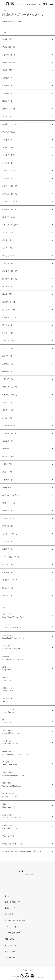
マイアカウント (11, 945)
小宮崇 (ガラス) (9, 232)
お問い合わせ (10, 958)
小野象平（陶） (8, 140)
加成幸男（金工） (9, 155)
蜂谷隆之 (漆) (8, 410)
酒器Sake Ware (7, 721)
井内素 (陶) (7, 70)
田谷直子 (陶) (8, 333)
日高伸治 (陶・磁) (10, 433)
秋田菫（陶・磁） (9, 47)
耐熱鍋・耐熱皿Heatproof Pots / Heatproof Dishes (15, 753)
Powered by (27, 975)
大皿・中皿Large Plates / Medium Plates (13, 615)
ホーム (4, 10)
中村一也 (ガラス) (10, 387)
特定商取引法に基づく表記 (15, 921)
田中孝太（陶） (8, 325)
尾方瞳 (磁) (7, 116)
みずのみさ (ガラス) (10, 495)
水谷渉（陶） (7, 487)
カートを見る (10, 951)
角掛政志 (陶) (8, 348)
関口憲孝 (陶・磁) (10, 279)
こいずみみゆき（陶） (11, 202)
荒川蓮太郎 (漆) (9, 62)
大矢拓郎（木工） (9, 93)
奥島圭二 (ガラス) (10, 124)
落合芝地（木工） (9, 132)
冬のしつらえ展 (8, 836)
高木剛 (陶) (7, 294)
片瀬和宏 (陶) (8, 147)
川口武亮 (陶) (8, 163)
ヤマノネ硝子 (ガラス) (11, 557)
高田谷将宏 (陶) (9, 302)
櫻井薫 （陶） (8, 240)
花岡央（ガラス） (9, 426)
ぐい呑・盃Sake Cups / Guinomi (10, 742)
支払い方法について (12, 914)
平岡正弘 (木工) (9, 449)
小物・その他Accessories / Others (10, 827)
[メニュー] (51, 4)
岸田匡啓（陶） (8, 178)
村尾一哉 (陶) (8, 526)
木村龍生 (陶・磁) (10, 186)
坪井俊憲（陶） (8, 356)
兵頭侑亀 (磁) (8, 441)
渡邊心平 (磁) (8, 588)
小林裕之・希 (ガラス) (11, 225)
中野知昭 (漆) (8, 379)
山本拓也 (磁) (8, 565)
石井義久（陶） (8, 78)
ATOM (12, 939)
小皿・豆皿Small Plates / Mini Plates (12, 626)
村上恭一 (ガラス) (10, 534)
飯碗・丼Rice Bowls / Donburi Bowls (13, 658)
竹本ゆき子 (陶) (9, 310)
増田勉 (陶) (7, 472)
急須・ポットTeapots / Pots (8, 690)
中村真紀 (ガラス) (10, 395)
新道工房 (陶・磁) (10, 271)
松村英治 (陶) (8, 480)
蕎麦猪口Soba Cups (7, 679)
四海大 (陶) (7, 248)
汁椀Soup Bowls (7, 668)
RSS (7, 939)
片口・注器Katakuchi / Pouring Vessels (13, 732)
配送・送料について (12, 902)
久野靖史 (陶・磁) (10, 194)
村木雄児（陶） (8, 541)
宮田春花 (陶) (8, 511)
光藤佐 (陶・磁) (9, 518)
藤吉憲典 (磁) (8, 456)
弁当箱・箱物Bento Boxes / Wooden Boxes (13, 774)
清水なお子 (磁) (9, 256)
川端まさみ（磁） (9, 171)
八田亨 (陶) (7, 418)
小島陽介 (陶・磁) (10, 209)
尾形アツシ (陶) (9, 109)
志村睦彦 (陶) (8, 263)
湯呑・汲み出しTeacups (8, 700)
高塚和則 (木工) (9, 217)
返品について (10, 908)
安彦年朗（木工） (9, 55)
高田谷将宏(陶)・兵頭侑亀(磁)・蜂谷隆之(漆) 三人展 (22, 851)
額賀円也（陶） (8, 402)
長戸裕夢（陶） (8, 371)
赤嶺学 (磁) (7, 39)
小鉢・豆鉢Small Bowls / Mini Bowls (12, 647)
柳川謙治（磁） (8, 549)
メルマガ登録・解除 (12, 933)
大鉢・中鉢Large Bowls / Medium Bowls (13, 637)
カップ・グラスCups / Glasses (8, 711)
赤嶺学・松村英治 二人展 (12, 844)
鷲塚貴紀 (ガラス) (10, 580)
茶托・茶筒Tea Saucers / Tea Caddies (12, 785)
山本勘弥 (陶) (8, 572)
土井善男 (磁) (8, 364)
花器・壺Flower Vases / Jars (10, 806)
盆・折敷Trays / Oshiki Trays (10, 763)
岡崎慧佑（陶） (8, 101)
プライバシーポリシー (13, 927)
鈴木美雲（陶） (8, 287)
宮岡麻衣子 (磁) (9, 503)
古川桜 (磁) (7, 464)
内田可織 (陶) (8, 86)
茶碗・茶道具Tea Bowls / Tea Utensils (11, 816)
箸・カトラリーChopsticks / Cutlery (10, 795)
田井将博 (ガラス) (10, 317)
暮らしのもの (7, 595)
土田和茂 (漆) (8, 341)
